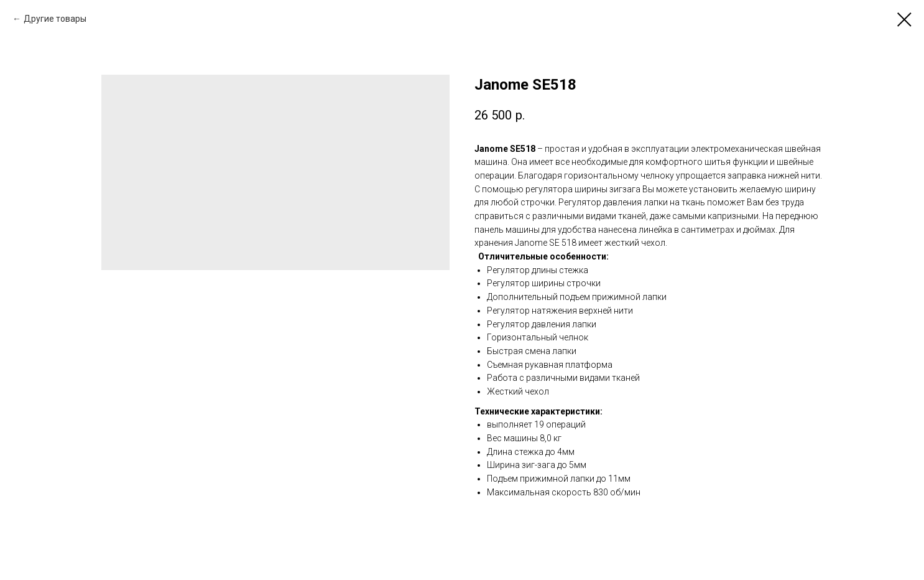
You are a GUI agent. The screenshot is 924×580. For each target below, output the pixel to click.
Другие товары (55, 19)
